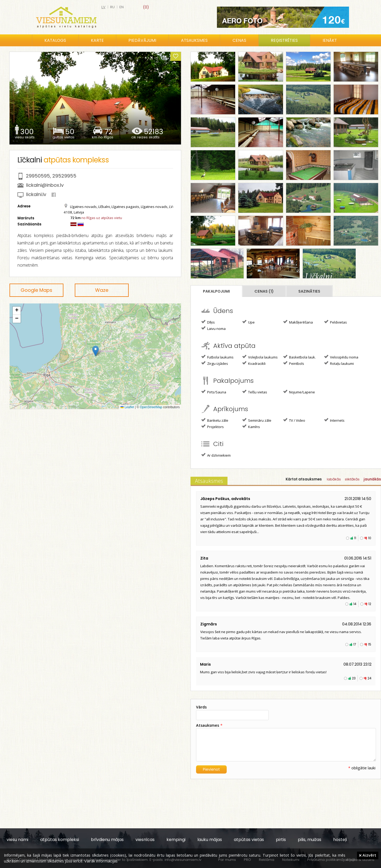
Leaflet (127, 407)
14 (355, 604)
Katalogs (55, 40)
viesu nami (17, 840)
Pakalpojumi (216, 291)
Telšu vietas (255, 392)
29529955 (64, 176)
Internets (334, 420)
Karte (97, 40)
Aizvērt (368, 855)
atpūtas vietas (249, 840)
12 (370, 604)
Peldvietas (336, 322)
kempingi (176, 840)
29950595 (38, 176)
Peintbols (294, 363)
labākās (334, 479)
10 (370, 538)
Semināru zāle (257, 420)
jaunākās (372, 479)
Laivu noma (213, 328)
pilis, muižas (310, 840)
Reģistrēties (284, 40)
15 (370, 644)
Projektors (213, 426)
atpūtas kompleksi (60, 840)
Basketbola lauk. (299, 357)
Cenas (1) (264, 291)
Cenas (239, 40)
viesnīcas (145, 840)
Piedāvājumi (142, 40)
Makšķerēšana (298, 322)
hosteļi (340, 840)
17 (355, 644)
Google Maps (36, 290)
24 (370, 678)
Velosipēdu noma (341, 357)
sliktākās (352, 479)
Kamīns (251, 426)
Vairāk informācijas (101, 861)
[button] (96, 351)
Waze (102, 290)
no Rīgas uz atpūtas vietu (102, 218)
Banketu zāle (215, 420)
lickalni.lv (36, 194)
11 (355, 538)
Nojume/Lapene (299, 392)
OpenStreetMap (151, 407)
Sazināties (309, 291)
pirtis (281, 840)
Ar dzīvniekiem (216, 455)
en (122, 7)
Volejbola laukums (260, 357)
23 (354, 678)
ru (112, 7)
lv (103, 7)
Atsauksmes (194, 40)
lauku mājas (210, 840)
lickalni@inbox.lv (45, 185)
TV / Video (294, 420)
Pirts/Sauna (214, 392)
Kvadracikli (254, 363)
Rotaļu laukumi (339, 363)
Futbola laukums (217, 357)
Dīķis (208, 322)
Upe (248, 322)
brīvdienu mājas (107, 840)
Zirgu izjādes (215, 363)
